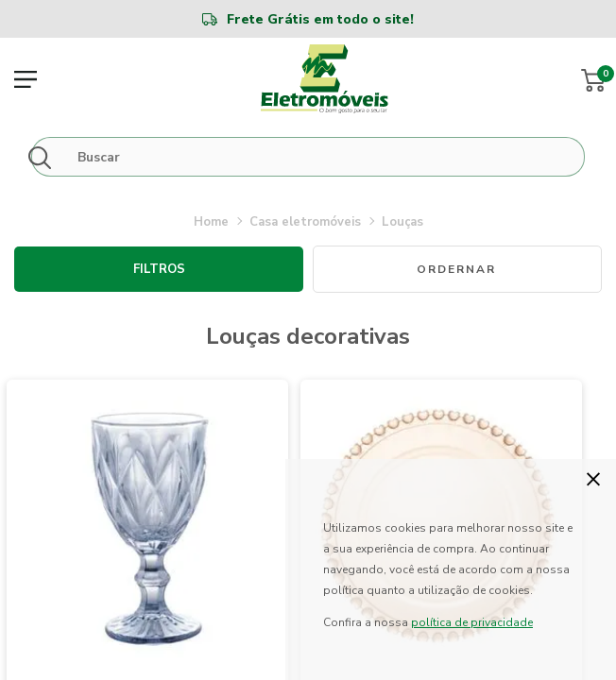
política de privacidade (472, 622)
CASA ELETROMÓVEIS (305, 222)
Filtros (159, 269)
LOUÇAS (402, 222)
